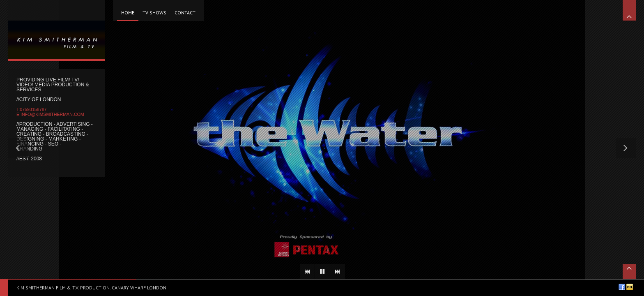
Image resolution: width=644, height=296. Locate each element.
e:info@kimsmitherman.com (50, 114)
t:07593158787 (31, 109)
